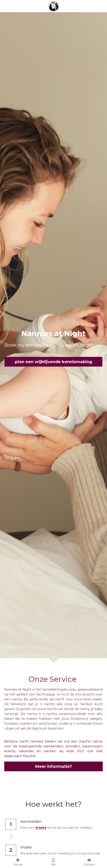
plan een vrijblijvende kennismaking (53, 362)
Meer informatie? (53, 766)
